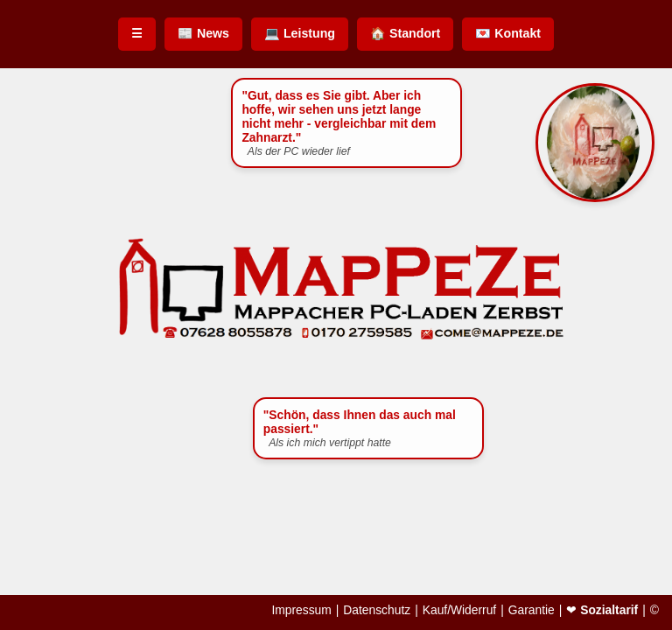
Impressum (301, 611)
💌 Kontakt (508, 33)
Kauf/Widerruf (459, 611)
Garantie (532, 611)
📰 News (203, 33)
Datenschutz (377, 611)
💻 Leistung (300, 33)
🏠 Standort (405, 33)
